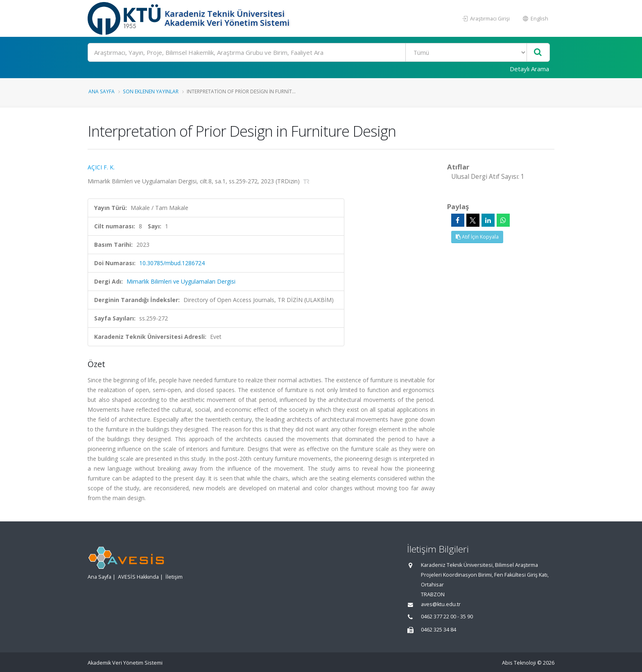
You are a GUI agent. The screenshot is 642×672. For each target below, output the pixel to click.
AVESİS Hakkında (138, 577)
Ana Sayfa (102, 91)
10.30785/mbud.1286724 (172, 263)
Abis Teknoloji (519, 663)
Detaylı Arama (529, 69)
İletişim (174, 577)
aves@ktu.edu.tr (441, 604)
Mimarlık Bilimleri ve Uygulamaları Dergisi (181, 281)
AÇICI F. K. (101, 167)
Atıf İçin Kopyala (477, 237)
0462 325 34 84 (439, 630)
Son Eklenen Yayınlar (151, 91)
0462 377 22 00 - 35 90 (447, 617)
